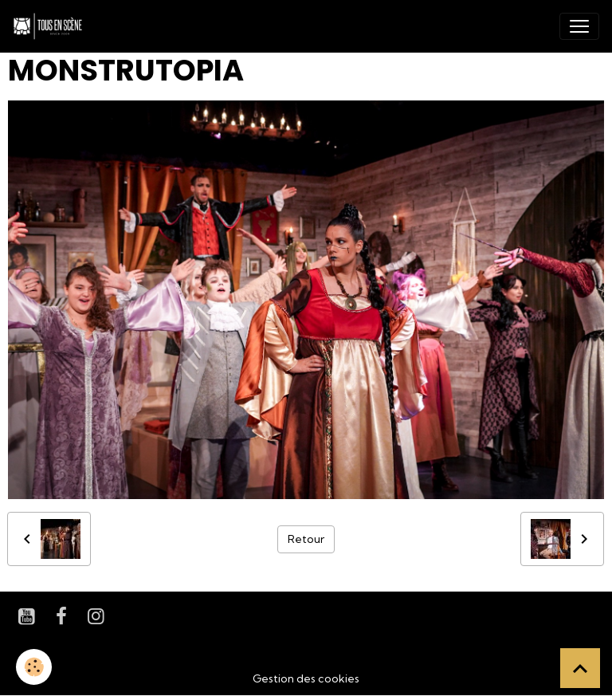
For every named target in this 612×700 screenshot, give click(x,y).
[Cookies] (34, 667)
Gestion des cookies (306, 678)
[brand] (51, 26)
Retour (306, 539)
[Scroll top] (580, 668)
